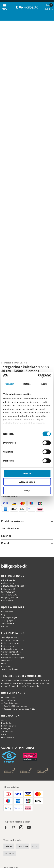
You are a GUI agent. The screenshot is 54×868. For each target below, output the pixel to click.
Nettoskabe (22, 846)
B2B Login (6, 729)
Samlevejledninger (9, 618)
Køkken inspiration (9, 646)
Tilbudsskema (7, 732)
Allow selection (27, 482)
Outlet (4, 663)
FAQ (3, 615)
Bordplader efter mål (10, 655)
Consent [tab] (10, 384)
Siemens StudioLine (14, 363)
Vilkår (4, 735)
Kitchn (35, 846)
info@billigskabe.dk (10, 598)
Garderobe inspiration (11, 652)
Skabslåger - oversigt (10, 637)
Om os (4, 720)
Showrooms (6, 661)
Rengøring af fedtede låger (13, 640)
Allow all (27, 473)
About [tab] (44, 384)
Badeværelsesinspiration (12, 649)
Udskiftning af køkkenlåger (13, 658)
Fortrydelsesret (8, 737)
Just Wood (10, 853)
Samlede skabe (8, 623)
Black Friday (6, 723)
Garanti (4, 626)
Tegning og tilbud (9, 620)
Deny (27, 490)
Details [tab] (27, 384)
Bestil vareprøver (9, 726)
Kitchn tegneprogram (10, 643)
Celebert (9, 846)
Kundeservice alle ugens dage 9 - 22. (19, 709)
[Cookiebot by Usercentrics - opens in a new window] (38, 376)
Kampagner (6, 666)
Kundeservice (7, 612)
